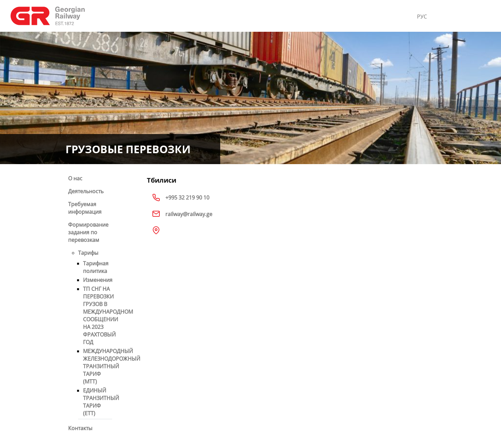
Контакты (80, 428)
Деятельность (86, 191)
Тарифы (88, 253)
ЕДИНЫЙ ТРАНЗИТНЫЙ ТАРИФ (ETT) (101, 402)
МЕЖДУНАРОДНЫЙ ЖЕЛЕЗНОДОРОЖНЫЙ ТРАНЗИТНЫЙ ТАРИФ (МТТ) (112, 366)
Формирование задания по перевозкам (88, 232)
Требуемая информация (85, 208)
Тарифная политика (96, 267)
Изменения (98, 280)
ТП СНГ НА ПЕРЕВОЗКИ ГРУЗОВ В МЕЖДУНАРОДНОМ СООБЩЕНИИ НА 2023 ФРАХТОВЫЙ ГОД (108, 315)
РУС (422, 17)
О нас (75, 178)
